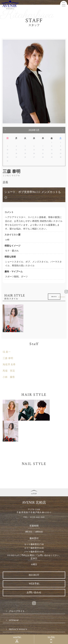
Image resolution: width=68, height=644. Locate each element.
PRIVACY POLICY (18, 629)
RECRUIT (34, 575)
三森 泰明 (8, 358)
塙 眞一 (7, 352)
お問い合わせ (34, 592)
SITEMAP (14, 620)
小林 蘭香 (9, 377)
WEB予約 (34, 584)
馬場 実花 (9, 371)
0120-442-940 (37, 517)
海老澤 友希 (9, 364)
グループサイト (17, 611)
